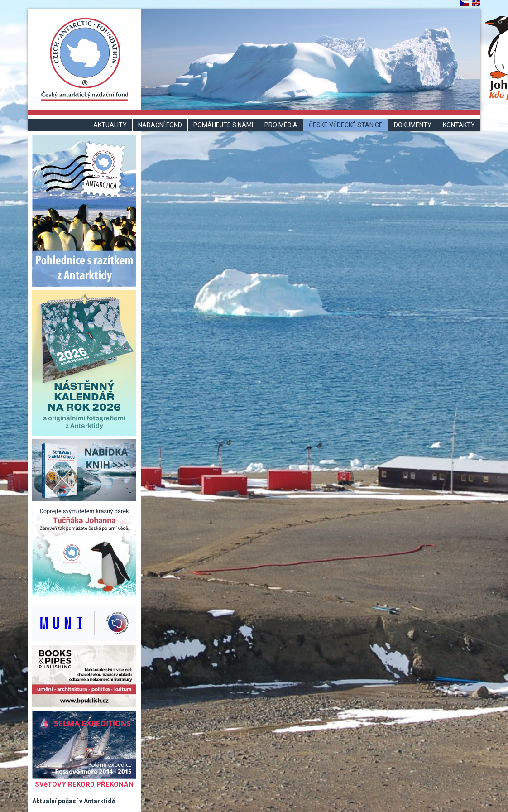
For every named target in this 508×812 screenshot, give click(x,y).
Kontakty (459, 125)
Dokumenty (413, 125)
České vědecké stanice (346, 125)
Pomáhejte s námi (223, 125)
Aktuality (110, 125)
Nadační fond (160, 125)
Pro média (281, 125)
